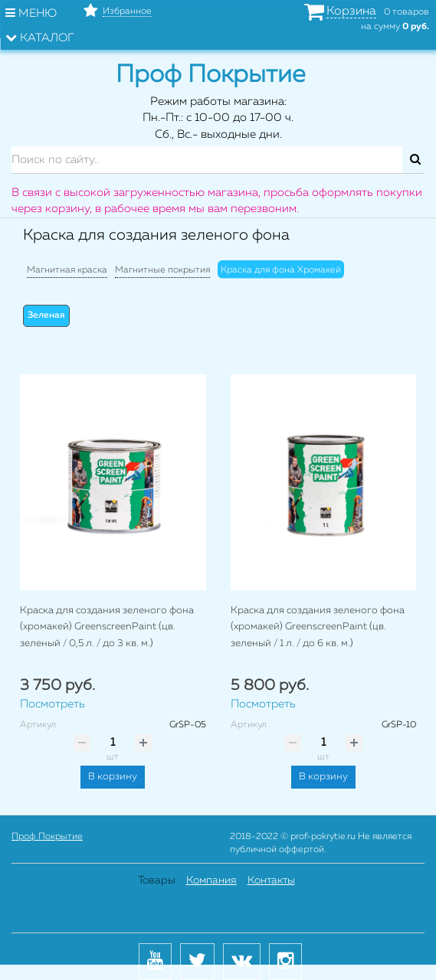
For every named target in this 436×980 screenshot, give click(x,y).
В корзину (113, 777)
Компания (211, 880)
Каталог (40, 38)
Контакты (271, 880)
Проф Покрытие (47, 837)
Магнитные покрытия (162, 270)
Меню (31, 13)
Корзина (351, 11)
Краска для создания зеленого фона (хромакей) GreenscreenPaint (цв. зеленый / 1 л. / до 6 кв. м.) (318, 627)
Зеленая (46, 315)
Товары (157, 880)
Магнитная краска (67, 270)
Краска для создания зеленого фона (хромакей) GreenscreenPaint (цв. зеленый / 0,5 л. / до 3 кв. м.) (107, 627)
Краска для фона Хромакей (281, 270)
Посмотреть (52, 704)
